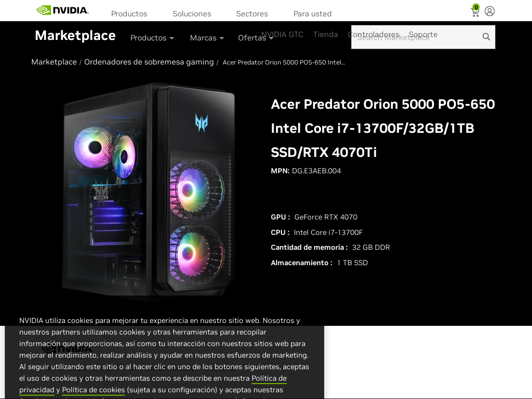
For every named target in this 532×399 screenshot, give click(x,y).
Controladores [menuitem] (374, 34)
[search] (486, 37)
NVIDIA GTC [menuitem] (282, 34)
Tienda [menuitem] (326, 34)
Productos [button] (153, 38)
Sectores (252, 13)
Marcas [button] (208, 38)
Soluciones (192, 13)
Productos (129, 13)
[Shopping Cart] (476, 13)
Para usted (313, 13)
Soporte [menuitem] (423, 34)
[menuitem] (132, 13)
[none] (490, 12)
